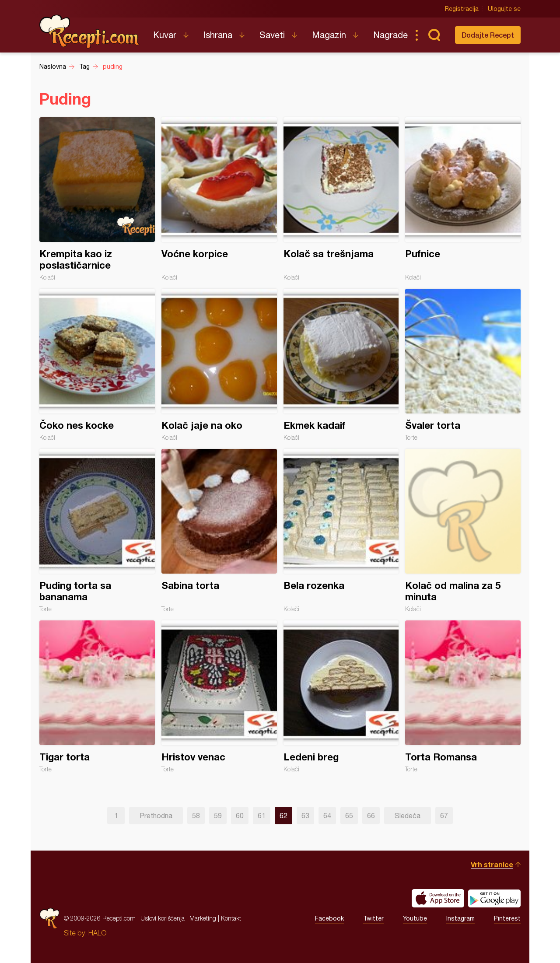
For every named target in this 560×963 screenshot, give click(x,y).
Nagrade (390, 35)
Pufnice (463, 199)
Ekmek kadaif (341, 365)
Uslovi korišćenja (163, 918)
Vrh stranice (492, 864)
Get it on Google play (494, 898)
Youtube (415, 918)
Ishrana (218, 35)
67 (444, 816)
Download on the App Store (438, 898)
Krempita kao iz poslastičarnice (97, 199)
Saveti (272, 35)
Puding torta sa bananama (97, 531)
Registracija (462, 9)
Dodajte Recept (488, 35)
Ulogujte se (504, 9)
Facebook (329, 918)
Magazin (329, 35)
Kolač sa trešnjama (341, 199)
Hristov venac (219, 697)
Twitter (373, 918)
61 (262, 816)
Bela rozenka (341, 531)
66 (371, 816)
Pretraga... (434, 35)
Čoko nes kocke (97, 365)
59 (218, 816)
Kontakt (231, 918)
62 (283, 816)
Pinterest (507, 918)
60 (240, 816)
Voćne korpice (219, 199)
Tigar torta (97, 697)
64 (327, 816)
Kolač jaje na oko (219, 365)
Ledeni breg (341, 697)
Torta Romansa (463, 697)
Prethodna (156, 816)
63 (305, 816)
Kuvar (165, 35)
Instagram (460, 918)
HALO (97, 933)
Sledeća (408, 816)
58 (196, 816)
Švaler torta (463, 365)
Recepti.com (90, 32)
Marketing (203, 918)
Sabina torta (219, 531)
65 (349, 816)
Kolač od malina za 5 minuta (463, 531)
